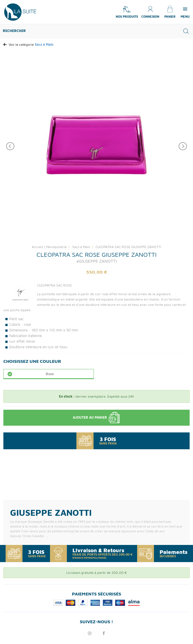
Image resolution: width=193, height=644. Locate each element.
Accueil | (38, 247)
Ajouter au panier (97, 418)
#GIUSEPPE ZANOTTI (97, 261)
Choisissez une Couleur (32, 361)
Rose (50, 374)
